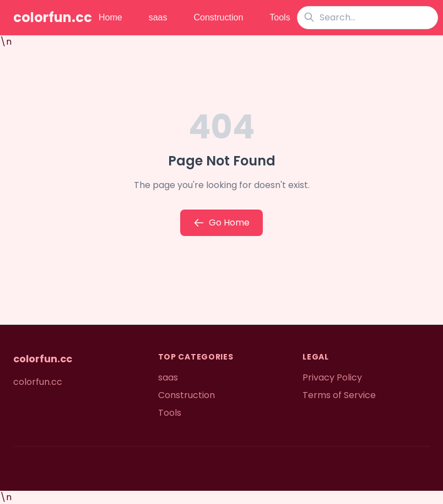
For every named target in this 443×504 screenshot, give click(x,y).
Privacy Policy (332, 377)
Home (110, 17)
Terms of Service (339, 395)
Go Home (221, 222)
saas (158, 17)
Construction (218, 17)
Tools (280, 17)
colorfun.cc (53, 18)
